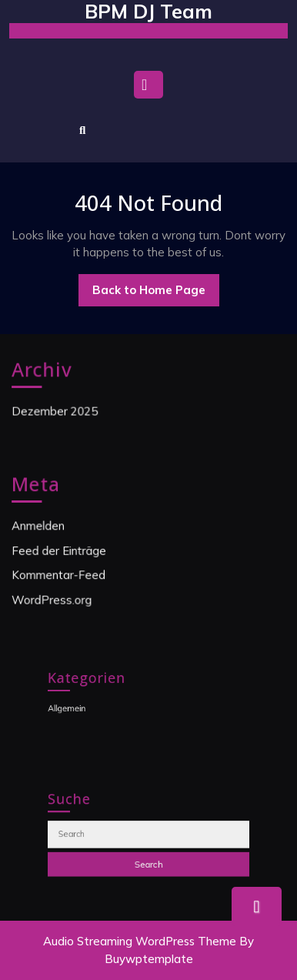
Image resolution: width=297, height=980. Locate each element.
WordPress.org (53, 598)
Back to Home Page (156, 294)
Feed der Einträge (60, 550)
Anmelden (40, 526)
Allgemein (77, 707)
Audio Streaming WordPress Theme (140, 941)
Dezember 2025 (56, 411)
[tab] (148, 89)
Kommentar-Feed (60, 574)
